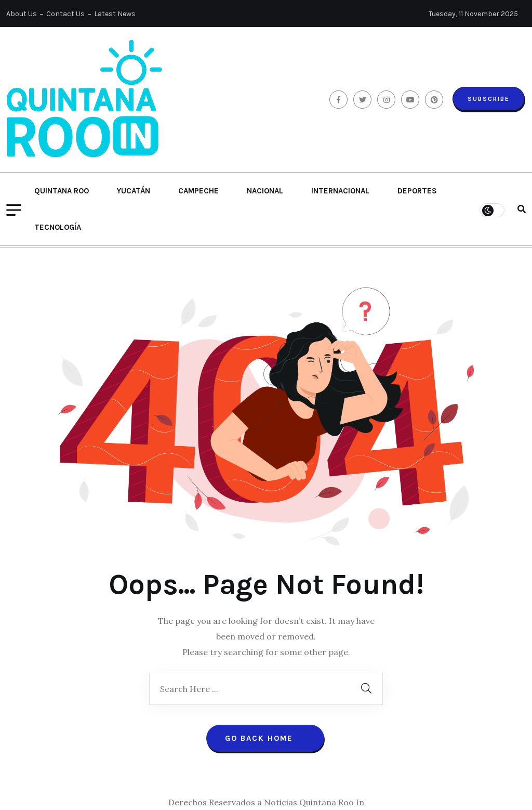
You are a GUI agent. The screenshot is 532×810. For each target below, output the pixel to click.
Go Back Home (265, 738)
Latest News (115, 14)
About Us (22, 14)
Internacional (340, 191)
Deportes (417, 191)
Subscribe (489, 99)
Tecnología (58, 227)
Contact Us (65, 14)
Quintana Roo (62, 191)
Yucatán (134, 191)
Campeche (198, 191)
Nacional (265, 191)
